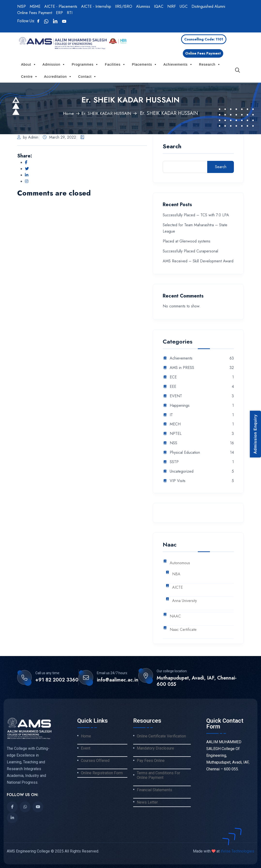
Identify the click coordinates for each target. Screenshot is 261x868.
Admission (54, 64)
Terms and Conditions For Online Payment (158, 775)
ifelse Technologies (237, 851)
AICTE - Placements (61, 6)
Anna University (184, 601)
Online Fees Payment (35, 13)
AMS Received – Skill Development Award (198, 261)
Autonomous (180, 563)
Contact (87, 77)
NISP (22, 6)
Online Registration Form (102, 773)
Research (210, 64)
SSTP (174, 462)
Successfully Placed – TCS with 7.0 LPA (196, 215)
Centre (29, 77)
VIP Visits (178, 481)
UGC (184, 6)
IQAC (159, 6)
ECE (173, 377)
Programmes (85, 64)
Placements (145, 64)
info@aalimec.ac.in (118, 680)
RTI (70, 13)
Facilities (115, 64)
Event (86, 748)
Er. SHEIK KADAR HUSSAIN (107, 113)
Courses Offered (95, 761)
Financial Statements (154, 790)
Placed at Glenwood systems (187, 241)
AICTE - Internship (96, 6)
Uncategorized (182, 472)
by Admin (28, 137)
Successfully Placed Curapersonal (190, 251)
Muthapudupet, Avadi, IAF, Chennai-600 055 (197, 681)
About (29, 64)
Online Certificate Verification (161, 736)
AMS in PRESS (182, 368)
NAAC (175, 616)
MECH (175, 424)
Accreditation (58, 77)
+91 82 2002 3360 (57, 680)
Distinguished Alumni (208, 6)
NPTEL (176, 434)
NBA (176, 574)
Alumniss (143, 6)
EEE (173, 387)
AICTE (177, 588)
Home (64, 113)
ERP (59, 13)
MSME (35, 6)
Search (172, 147)
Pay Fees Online (151, 761)
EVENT (176, 396)
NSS (173, 443)
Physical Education (185, 453)
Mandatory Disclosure (155, 748)
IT (171, 415)
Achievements (178, 64)
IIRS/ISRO (124, 6)
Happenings (180, 406)
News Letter (147, 802)
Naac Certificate (183, 630)
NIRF (172, 6)
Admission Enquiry (255, 434)
